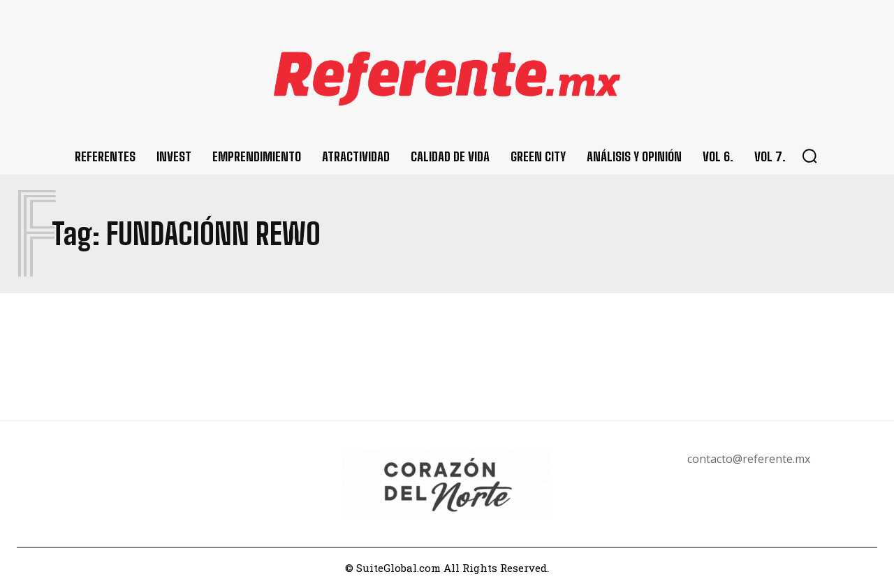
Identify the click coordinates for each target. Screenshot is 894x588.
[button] (809, 156)
